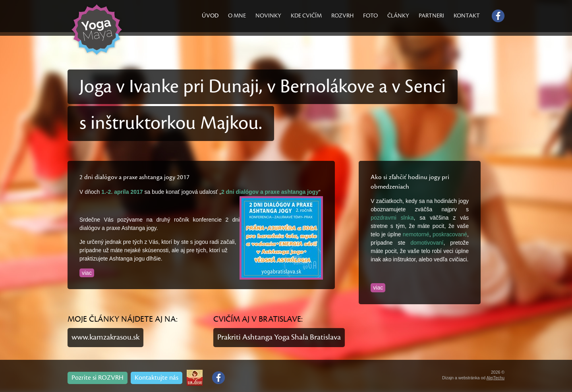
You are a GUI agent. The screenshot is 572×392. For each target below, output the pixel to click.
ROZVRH (342, 16)
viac (87, 273)
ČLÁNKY (398, 16)
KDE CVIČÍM (306, 16)
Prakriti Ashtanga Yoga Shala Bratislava (279, 337)
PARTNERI (431, 16)
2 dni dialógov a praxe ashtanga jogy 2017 (134, 177)
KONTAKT (467, 16)
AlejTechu (495, 378)
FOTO (370, 16)
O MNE (237, 16)
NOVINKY (268, 16)
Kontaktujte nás (157, 378)
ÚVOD (210, 16)
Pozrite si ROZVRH (98, 378)
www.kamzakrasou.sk (105, 337)
